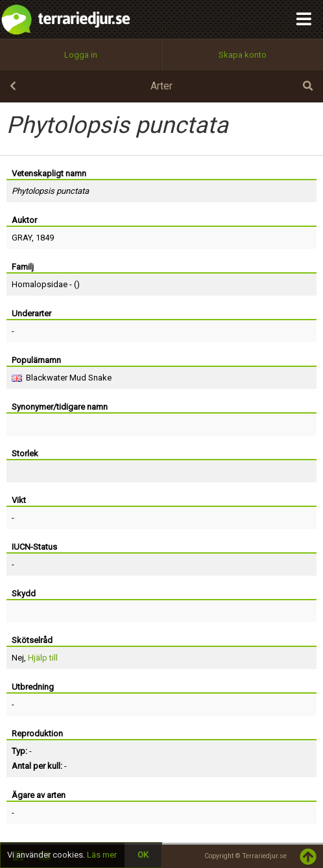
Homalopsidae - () (46, 284)
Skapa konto (243, 55)
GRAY (22, 238)
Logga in (81, 55)
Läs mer (102, 855)
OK (143, 855)
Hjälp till (43, 658)
